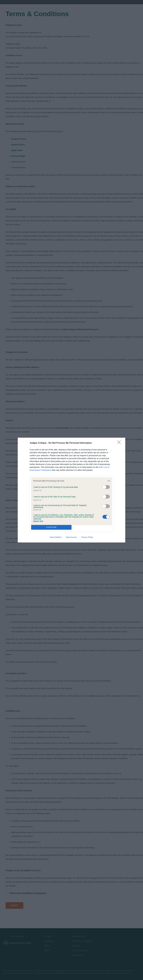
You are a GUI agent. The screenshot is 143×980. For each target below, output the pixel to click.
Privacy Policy (87, 537)
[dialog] (71, 490)
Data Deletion (56, 537)
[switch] (106, 487)
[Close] (120, 443)
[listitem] (71, 481)
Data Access (71, 537)
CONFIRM (51, 527)
